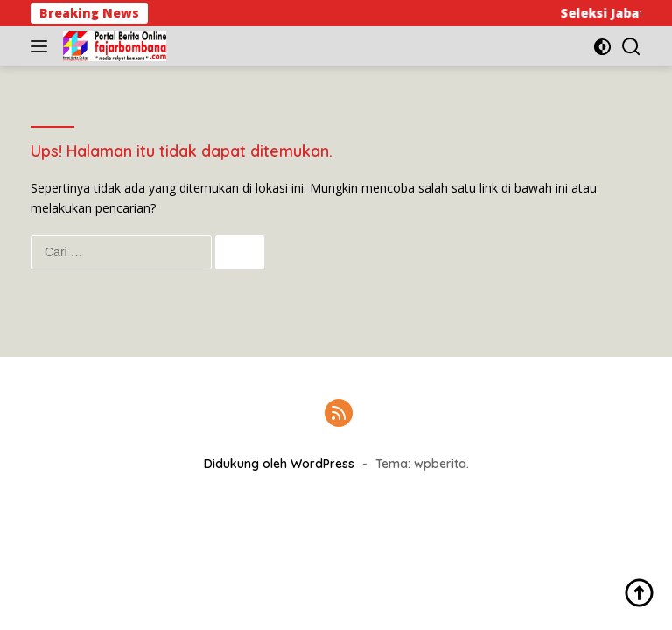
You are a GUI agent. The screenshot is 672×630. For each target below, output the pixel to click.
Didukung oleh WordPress (279, 464)
